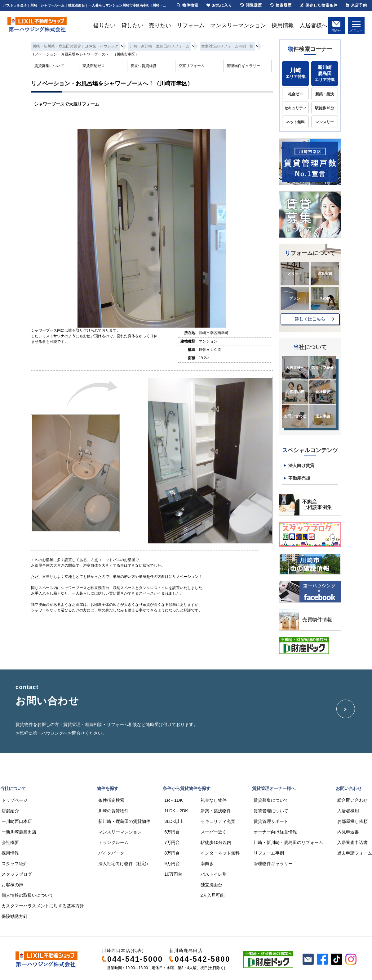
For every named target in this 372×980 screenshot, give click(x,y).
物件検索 (188, 5)
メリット (295, 274)
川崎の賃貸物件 (113, 811)
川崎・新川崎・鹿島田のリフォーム (288, 842)
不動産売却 (299, 478)
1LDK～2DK (176, 811)
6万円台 (172, 832)
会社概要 (323, 392)
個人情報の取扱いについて (28, 895)
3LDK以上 (174, 821)
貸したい (132, 25)
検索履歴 (281, 5)
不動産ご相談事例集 (317, 504)
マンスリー (325, 122)
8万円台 (172, 853)
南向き (207, 864)
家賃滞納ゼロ (94, 66)
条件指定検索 (111, 800)
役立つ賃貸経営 (144, 66)
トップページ (15, 800)
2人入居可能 (213, 895)
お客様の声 (295, 392)
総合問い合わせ (352, 800)
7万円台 (172, 842)
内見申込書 (348, 832)
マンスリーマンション (238, 25)
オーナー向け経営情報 (275, 832)
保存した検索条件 (319, 5)
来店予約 (356, 5)
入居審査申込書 (352, 842)
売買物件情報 (317, 620)
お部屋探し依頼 (352, 821)
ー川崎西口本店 (17, 821)
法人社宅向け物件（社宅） (124, 864)
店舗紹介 (10, 811)
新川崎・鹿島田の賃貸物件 (124, 821)
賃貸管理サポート (271, 821)
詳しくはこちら (310, 319)
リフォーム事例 (269, 853)
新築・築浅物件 (216, 811)
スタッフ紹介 (323, 368)
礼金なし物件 (214, 800)
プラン (295, 298)
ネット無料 (295, 122)
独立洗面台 (211, 885)
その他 (325, 298)
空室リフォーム (192, 66)
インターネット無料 (220, 853)
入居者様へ (313, 25)
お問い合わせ (295, 416)
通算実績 (325, 274)
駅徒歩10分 (324, 108)
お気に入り (219, 5)
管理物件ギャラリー (243, 66)
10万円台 (173, 874)
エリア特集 (295, 73)
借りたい (104, 25)
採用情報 (283, 25)
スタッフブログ (17, 874)
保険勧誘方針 (15, 916)
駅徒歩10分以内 (216, 842)
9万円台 (172, 864)
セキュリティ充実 (218, 821)
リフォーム (191, 25)
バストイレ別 (214, 874)
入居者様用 (348, 811)
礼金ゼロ (295, 94)
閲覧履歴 (251, 5)
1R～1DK (173, 800)
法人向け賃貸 (301, 465)
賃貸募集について (49, 66)
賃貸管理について (271, 811)
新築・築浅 (325, 94)
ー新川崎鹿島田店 (19, 832)
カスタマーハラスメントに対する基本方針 (43, 906)
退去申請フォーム (355, 853)
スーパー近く (214, 832)
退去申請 (323, 416)
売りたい (160, 25)
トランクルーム (113, 842)
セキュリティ (295, 108)
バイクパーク (111, 853)
